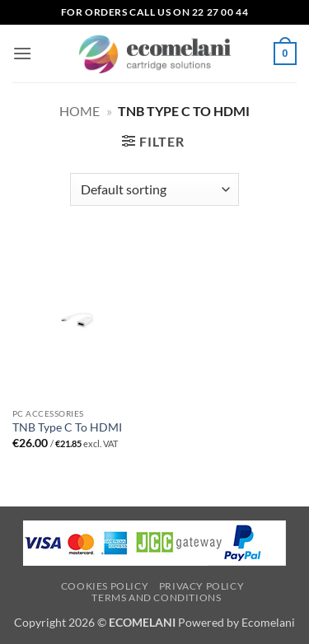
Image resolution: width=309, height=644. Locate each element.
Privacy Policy (202, 586)
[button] (22, 53)
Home (80, 111)
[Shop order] (154, 189)
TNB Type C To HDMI (67, 427)
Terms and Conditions (156, 597)
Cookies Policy (105, 586)
